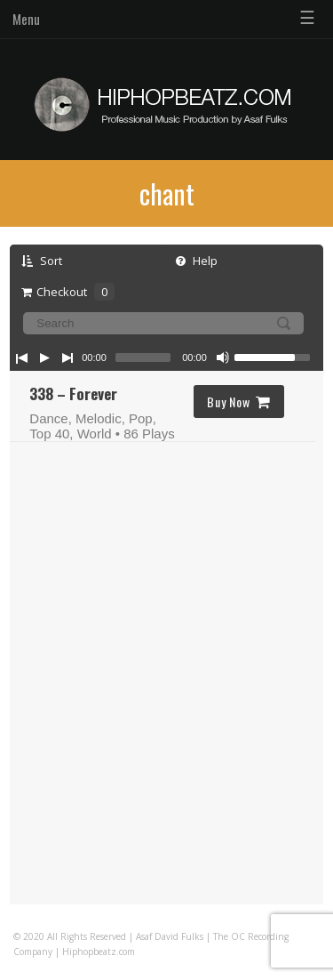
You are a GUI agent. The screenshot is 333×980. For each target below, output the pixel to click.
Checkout (68, 292)
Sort (42, 261)
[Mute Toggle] (223, 357)
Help (197, 261)
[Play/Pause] (44, 357)
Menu (26, 19)
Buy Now (239, 402)
